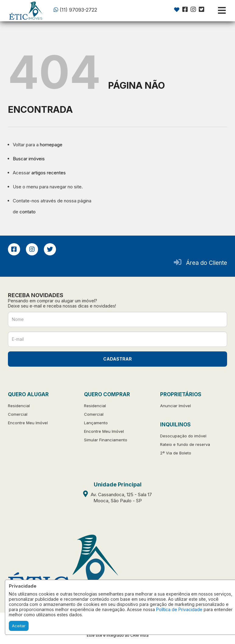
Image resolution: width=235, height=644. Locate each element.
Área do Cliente (207, 263)
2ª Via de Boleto (176, 453)
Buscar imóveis (29, 159)
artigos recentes (49, 173)
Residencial (19, 406)
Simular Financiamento (106, 440)
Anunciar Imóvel (175, 406)
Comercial (18, 414)
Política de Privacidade (179, 609)
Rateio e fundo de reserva (185, 444)
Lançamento (96, 423)
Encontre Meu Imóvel (28, 423)
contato (28, 212)
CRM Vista (139, 635)
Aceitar (19, 626)
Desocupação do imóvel (183, 436)
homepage (51, 145)
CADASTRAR (118, 359)
